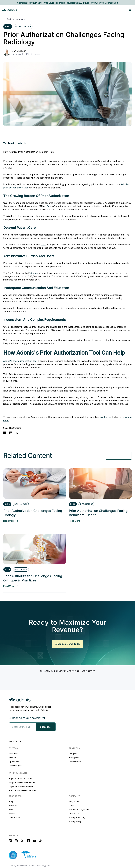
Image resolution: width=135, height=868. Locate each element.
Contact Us (74, 813)
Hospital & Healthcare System (22, 782)
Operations (14, 762)
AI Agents (73, 754)
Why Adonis (74, 801)
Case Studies (15, 817)
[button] (126, 10)
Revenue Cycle (15, 766)
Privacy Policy (75, 821)
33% (43, 245)
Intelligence (74, 758)
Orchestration (75, 762)
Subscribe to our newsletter (27, 718)
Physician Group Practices (20, 778)
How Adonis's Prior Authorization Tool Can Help (29, 152)
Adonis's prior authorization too (20, 361)
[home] (10, 10)
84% (49, 206)
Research (13, 813)
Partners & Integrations (79, 809)
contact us (105, 417)
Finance (12, 758)
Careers (72, 805)
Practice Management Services (22, 790)
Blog (11, 801)
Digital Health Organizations (21, 786)
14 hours (34, 273)
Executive (13, 754)
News (11, 809)
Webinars (13, 805)
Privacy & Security (77, 817)
